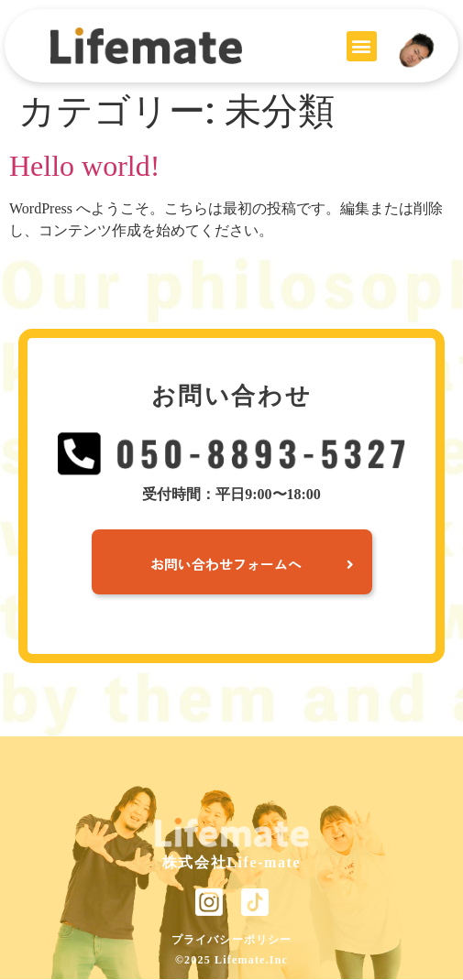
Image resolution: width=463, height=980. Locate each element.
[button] (362, 46)
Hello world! (84, 166)
